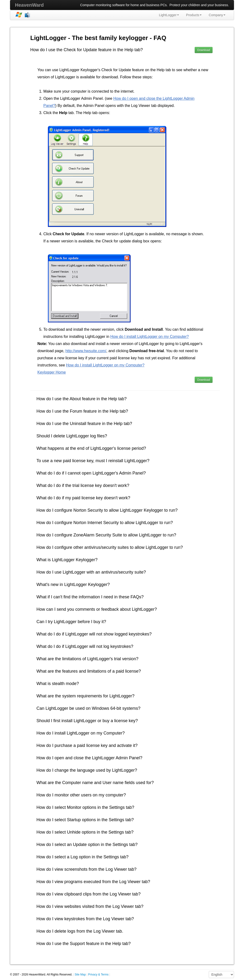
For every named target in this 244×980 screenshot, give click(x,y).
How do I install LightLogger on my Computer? (150, 337)
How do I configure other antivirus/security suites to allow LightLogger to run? (110, 547)
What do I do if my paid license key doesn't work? (83, 498)
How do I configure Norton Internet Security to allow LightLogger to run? (105, 523)
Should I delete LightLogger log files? (72, 436)
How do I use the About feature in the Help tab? (81, 399)
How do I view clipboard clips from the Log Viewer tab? (89, 894)
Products (194, 15)
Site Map (80, 975)
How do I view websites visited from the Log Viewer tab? (90, 906)
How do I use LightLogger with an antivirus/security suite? (91, 572)
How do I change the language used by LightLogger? (87, 770)
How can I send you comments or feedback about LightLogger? (97, 609)
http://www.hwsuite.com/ (86, 351)
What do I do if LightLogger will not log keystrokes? (85, 646)
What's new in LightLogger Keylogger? (73, 585)
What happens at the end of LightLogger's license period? (91, 448)
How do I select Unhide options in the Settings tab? (85, 832)
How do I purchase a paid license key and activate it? (87, 745)
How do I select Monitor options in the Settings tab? (85, 807)
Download (204, 50)
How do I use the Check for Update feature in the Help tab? (86, 50)
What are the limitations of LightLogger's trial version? (87, 659)
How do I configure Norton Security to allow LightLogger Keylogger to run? (107, 510)
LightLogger (169, 15)
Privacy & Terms (98, 975)
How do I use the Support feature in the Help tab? (84, 944)
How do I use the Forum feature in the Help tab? (82, 411)
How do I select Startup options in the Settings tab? (85, 820)
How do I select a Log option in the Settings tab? (82, 857)
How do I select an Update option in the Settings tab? (87, 845)
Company (217, 15)
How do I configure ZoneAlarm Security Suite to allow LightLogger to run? (106, 535)
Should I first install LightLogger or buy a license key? (87, 721)
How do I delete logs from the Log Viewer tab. (80, 931)
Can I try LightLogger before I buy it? (71, 622)
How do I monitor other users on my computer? (81, 795)
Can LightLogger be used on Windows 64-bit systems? (88, 708)
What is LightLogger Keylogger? (67, 560)
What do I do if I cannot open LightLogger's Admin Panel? (91, 473)
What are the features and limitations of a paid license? (89, 671)
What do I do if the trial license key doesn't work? (83, 485)
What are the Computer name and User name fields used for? (95, 783)
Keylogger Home (52, 372)
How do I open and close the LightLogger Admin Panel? (89, 758)
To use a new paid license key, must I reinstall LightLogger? (93, 461)
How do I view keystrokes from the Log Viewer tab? (85, 919)
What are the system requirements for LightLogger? (85, 696)
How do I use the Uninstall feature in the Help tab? (84, 424)
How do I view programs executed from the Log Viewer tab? (93, 882)
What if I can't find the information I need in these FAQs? (90, 597)
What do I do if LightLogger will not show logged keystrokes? (94, 634)
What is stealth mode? (58, 684)
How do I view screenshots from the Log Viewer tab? (86, 869)
